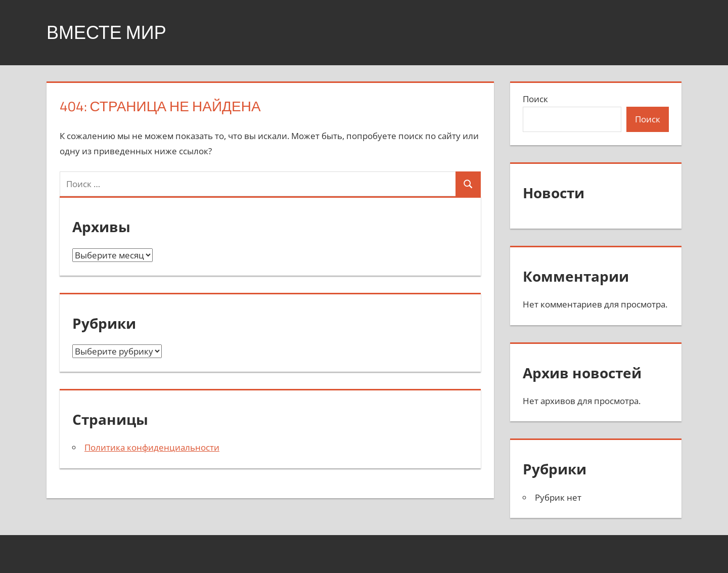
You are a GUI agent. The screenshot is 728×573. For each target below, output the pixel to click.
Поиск (535, 99)
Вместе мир (106, 32)
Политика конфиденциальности (152, 447)
